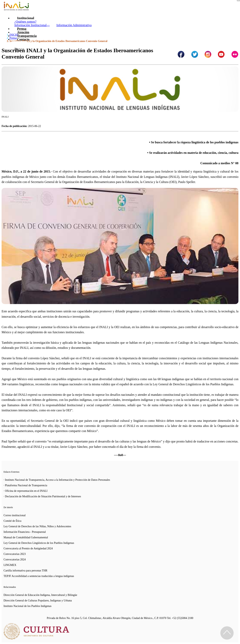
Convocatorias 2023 (15, 554)
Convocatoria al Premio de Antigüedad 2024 (28, 548)
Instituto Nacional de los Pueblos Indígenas (28, 606)
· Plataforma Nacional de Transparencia (25, 485)
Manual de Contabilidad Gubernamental (26, 537)
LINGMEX (10, 565)
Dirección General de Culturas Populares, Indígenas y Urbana (38, 601)
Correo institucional (15, 515)
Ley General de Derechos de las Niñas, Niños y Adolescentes (37, 526)
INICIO (14, 35)
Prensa (22, 29)
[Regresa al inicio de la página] (227, 633)
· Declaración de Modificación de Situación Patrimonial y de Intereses (42, 496)
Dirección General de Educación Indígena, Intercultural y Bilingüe (40, 595)
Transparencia (27, 36)
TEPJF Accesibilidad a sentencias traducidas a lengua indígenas (39, 576)
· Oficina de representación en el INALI (26, 491)
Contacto (23, 39)
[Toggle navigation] (238, 1)
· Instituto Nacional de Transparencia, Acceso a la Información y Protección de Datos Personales (57, 480)
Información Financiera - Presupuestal (25, 532)
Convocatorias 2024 (15, 560)
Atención (23, 32)
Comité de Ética (12, 521)
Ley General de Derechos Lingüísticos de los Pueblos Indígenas (39, 543)
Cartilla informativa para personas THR (25, 571)
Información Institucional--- (32, 25)
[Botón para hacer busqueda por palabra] (232, 46)
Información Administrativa (74, 25)
